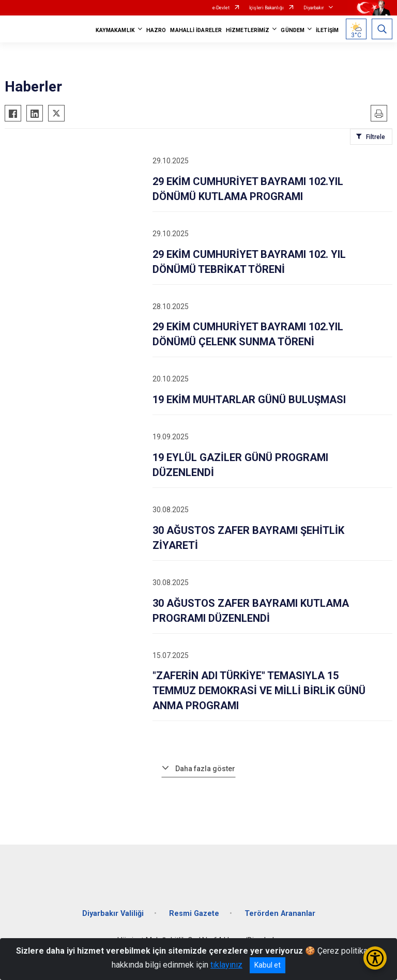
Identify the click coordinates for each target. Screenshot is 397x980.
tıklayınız (226, 965)
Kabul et (268, 965)
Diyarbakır (314, 8)
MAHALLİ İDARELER (196, 30)
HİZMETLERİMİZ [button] (248, 30)
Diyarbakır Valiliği (113, 914)
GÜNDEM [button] (293, 30)
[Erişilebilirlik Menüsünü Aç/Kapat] (375, 958)
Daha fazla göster (205, 769)
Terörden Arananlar (280, 914)
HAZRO (156, 30)
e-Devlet (221, 8)
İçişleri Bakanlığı (266, 8)
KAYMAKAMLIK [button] (115, 30)
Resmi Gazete (194, 914)
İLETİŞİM (327, 30)
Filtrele (376, 137)
